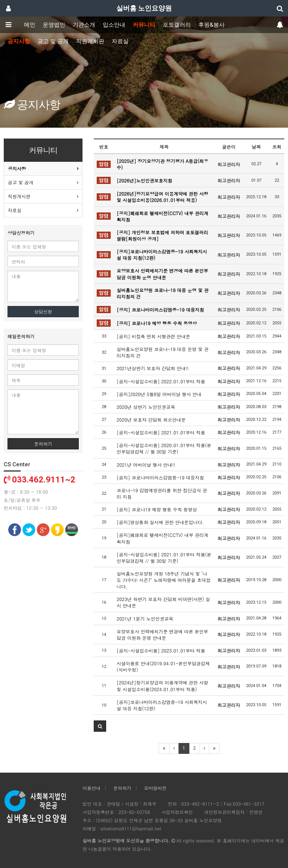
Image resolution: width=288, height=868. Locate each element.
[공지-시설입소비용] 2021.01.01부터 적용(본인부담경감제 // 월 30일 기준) (164, 558)
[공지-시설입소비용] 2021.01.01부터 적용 (161, 432)
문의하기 (43, 444)
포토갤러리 (177, 25)
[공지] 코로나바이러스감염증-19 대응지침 (160, 310)
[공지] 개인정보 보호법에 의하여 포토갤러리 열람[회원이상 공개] (162, 235)
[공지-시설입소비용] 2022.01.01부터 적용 (161, 381)
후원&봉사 (211, 25)
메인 (30, 25)
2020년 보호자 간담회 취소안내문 (151, 420)
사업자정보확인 (177, 812)
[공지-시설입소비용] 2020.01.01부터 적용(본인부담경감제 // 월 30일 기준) (164, 448)
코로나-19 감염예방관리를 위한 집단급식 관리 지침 (162, 493)
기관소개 (84, 25)
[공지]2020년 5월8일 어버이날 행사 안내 (159, 394)
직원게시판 (90, 41)
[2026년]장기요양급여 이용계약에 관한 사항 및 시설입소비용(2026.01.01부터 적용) (162, 197)
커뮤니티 (144, 25)
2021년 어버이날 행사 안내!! (146, 465)
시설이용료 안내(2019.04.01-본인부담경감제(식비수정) (163, 666)
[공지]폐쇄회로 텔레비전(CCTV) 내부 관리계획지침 (163, 216)
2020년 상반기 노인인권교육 (146, 407)
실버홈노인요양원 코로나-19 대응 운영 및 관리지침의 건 (163, 293)
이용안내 (91, 788)
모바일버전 (155, 788)
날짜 (256, 147)
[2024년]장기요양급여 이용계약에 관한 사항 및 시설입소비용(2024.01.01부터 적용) (162, 686)
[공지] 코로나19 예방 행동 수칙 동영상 (157, 323)
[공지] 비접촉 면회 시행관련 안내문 (153, 336)
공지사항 (19, 41)
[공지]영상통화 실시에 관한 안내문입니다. (160, 522)
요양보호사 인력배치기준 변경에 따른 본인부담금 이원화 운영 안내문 (162, 274)
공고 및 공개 (53, 41)
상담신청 (43, 311)
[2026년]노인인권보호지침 (144, 180)
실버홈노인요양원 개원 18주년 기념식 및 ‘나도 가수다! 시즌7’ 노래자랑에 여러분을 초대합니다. (164, 580)
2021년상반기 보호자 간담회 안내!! (153, 368)
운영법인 (54, 25)
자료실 (120, 41)
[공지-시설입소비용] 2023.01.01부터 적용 (161, 650)
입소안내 (114, 25)
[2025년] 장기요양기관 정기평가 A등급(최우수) (163, 164)
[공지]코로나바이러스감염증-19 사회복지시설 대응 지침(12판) (162, 255)
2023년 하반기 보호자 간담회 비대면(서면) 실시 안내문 (163, 602)
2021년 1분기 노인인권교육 (145, 619)
